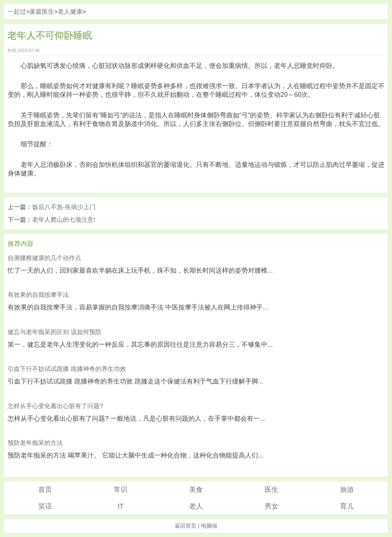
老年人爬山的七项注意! (64, 220)
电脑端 (209, 526)
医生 (271, 490)
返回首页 (186, 526)
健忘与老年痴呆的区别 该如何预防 (55, 332)
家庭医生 (42, 12)
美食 (196, 490)
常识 (121, 490)
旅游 (347, 490)
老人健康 (70, 12)
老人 (196, 506)
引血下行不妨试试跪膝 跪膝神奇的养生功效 (67, 369)
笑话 (45, 506)
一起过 (17, 12)
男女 (271, 506)
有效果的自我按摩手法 (38, 295)
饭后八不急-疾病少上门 (64, 207)
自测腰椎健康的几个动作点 (44, 258)
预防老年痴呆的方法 (35, 443)
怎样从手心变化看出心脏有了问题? (55, 406)
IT (121, 506)
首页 (45, 490)
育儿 (347, 506)
